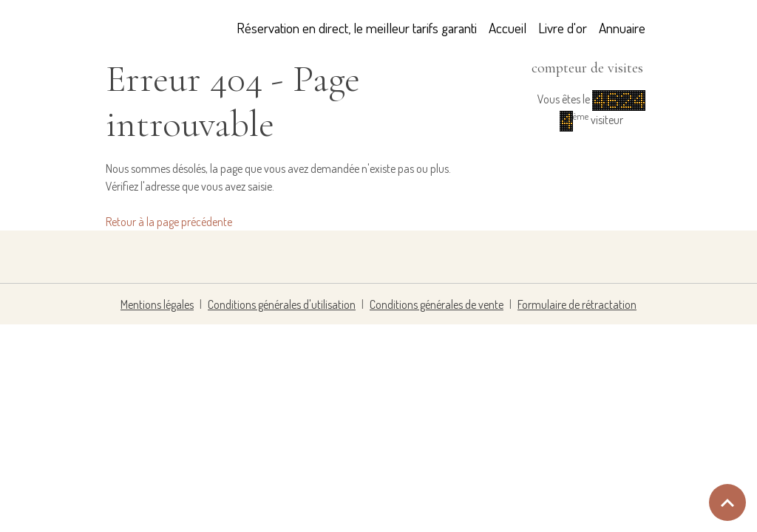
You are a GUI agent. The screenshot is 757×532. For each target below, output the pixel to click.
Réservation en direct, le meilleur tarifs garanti (357, 28)
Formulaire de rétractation (577, 304)
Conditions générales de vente (437, 304)
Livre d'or (563, 28)
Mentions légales (157, 304)
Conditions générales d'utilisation (282, 304)
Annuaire (622, 28)
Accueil (508, 28)
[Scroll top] (727, 502)
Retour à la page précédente (169, 222)
